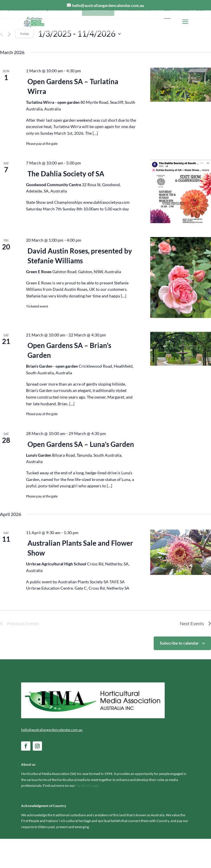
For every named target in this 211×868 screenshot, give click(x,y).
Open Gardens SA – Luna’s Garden (81, 473)
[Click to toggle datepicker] (79, 63)
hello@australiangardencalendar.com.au (52, 759)
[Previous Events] (2, 63)
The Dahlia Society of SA (66, 202)
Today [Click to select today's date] (24, 63)
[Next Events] (9, 63)
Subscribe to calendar (179, 672)
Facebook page (87, 815)
